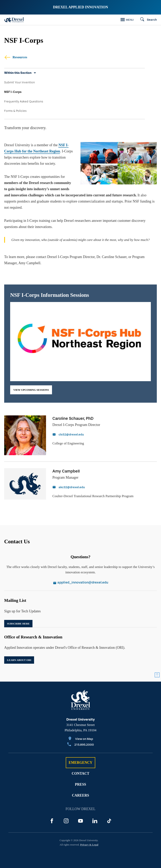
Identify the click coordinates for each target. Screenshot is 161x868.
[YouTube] (80, 821)
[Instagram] (66, 821)
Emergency (80, 763)
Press (80, 784)
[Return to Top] (157, 675)
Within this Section (18, 73)
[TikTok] (109, 821)
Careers (80, 795)
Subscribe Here (18, 624)
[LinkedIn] (95, 821)
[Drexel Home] (14, 20)
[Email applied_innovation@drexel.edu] (80, 583)
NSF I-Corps (13, 92)
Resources (16, 57)
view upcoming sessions (31, 390)
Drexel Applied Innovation (80, 7)
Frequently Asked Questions (24, 101)
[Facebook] (52, 821)
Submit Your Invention (20, 82)
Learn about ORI (19, 660)
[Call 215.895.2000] (81, 745)
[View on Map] (81, 739)
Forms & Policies (15, 111)
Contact (81, 774)
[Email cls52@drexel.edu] (76, 435)
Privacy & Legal (89, 845)
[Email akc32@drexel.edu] (93, 488)
